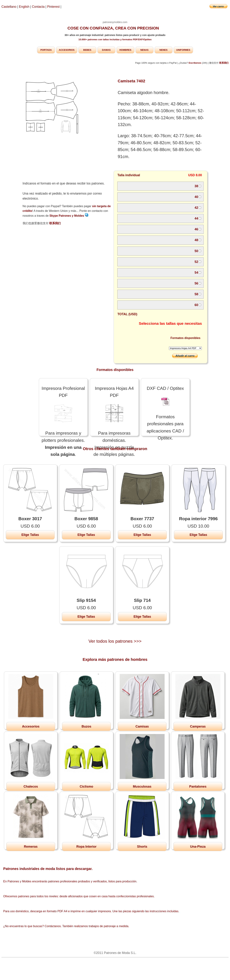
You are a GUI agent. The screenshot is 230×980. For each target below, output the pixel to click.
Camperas (198, 726)
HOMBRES (125, 50)
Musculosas (142, 787)
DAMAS (106, 50)
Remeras (31, 847)
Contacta (39, 7)
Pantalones (198, 787)
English (24, 7)
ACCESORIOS (67, 50)
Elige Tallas (30, 535)
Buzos (86, 726)
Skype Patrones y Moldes (69, 216)
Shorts (142, 847)
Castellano (9, 7)
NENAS (144, 50)
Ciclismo (86, 787)
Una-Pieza (198, 847)
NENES (163, 50)
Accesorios (31, 726)
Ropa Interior (86, 847)
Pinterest (54, 7)
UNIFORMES (183, 50)
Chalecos (31, 787)
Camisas (142, 726)
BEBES (87, 50)
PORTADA (46, 50)
